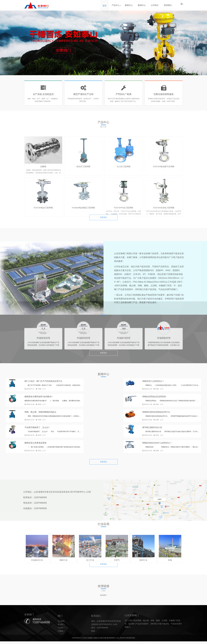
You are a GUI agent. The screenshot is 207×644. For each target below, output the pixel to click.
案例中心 (142, 5)
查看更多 (103, 225)
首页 (105, 6)
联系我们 (168, 5)
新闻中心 (129, 5)
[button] (101, 73)
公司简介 (155, 5)
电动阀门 (103, 601)
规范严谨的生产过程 (83, 95)
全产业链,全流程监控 (43, 95)
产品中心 (116, 5)
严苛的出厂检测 (124, 95)
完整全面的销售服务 (164, 95)
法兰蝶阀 (61, 639)
